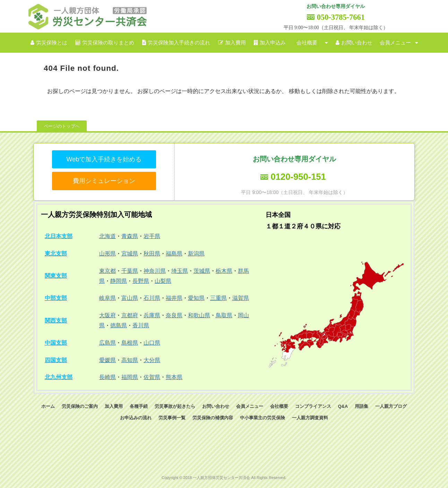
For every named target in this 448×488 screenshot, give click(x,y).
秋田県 (152, 254)
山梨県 (163, 281)
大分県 (152, 360)
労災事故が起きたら (175, 406)
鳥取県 (224, 315)
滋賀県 (241, 298)
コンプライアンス (313, 406)
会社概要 (307, 43)
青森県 (130, 236)
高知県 (130, 360)
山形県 (107, 254)
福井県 (174, 298)
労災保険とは (52, 43)
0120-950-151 (298, 177)
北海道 (107, 236)
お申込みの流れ (136, 418)
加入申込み (273, 43)
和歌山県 (199, 315)
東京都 (107, 271)
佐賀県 (152, 377)
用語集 (361, 406)
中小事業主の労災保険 (262, 418)
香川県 (141, 325)
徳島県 (119, 325)
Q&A (343, 406)
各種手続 (139, 406)
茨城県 (202, 271)
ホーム (48, 406)
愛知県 (196, 298)
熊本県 (174, 377)
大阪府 (107, 315)
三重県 (218, 298)
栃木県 (224, 271)
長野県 (141, 281)
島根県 (130, 343)
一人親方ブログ (391, 406)
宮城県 (130, 254)
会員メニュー (395, 43)
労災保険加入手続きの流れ (179, 43)
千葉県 (130, 271)
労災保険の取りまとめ (108, 43)
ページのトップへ (62, 126)
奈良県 (174, 315)
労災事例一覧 (172, 418)
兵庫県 (152, 315)
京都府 (130, 315)
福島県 (174, 254)
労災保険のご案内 (80, 406)
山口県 (152, 343)
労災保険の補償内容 (213, 418)
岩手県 (152, 236)
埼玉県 (180, 271)
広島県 (107, 343)
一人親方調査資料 (310, 418)
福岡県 (130, 377)
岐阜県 (107, 298)
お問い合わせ (357, 43)
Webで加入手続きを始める (104, 159)
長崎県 (107, 377)
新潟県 (196, 254)
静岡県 (119, 281)
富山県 (130, 298)
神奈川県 (155, 271)
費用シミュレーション (104, 181)
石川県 (152, 298)
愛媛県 (107, 360)
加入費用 (235, 43)
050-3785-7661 (341, 17)
